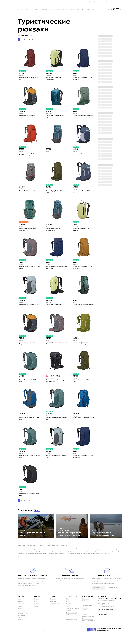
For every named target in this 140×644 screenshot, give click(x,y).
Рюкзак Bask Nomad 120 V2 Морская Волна (54, 231)
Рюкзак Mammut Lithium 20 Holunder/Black (55, 78)
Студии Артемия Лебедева (114, 637)
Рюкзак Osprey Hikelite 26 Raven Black (30, 499)
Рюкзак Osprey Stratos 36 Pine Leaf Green (82, 116)
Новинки (21, 9)
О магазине (119, 2)
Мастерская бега (55, 612)
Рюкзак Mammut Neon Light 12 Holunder (82, 231)
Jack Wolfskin (50, 381)
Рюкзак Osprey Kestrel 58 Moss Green (56, 192)
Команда (36, 612)
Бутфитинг (53, 610)
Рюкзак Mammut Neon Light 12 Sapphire (56, 116)
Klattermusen (23, 228)
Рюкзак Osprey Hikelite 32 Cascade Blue (54, 422)
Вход (110, 9)
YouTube (68, 612)
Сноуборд (80, 9)
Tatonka (75, 304)
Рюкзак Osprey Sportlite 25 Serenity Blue (81, 192)
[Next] (32, 38)
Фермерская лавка (71, 628)
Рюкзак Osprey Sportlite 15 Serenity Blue (81, 154)
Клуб (99, 2)
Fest (107, 2)
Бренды (87, 9)
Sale (93, 9)
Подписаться (117, 596)
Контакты (85, 2)
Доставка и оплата (77, 2)
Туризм (52, 9)
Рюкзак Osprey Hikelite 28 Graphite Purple (54, 345)
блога (37, 514)
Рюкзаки (34, 16)
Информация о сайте (103, 639)
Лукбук (20, 617)
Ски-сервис (53, 607)
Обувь (42, 9)
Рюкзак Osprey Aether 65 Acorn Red (29, 78)
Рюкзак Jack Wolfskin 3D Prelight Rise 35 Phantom (56, 384)
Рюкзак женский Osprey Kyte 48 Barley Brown (83, 269)
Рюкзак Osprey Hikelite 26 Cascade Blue (27, 384)
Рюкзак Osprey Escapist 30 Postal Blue (30, 422)
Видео (103, 2)
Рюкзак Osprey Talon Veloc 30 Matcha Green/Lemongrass (82, 345)
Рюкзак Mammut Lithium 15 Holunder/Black (55, 307)
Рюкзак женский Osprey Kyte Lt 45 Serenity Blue (56, 269)
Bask (47, 151)
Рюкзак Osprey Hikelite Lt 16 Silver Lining (55, 460)
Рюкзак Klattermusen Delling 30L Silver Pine (30, 231)
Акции (20, 607)
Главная (20, 16)
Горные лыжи (70, 9)
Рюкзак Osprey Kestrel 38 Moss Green (82, 384)
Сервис (91, 2)
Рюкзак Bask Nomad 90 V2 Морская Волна (54, 154)
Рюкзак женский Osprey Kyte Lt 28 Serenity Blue (83, 460)
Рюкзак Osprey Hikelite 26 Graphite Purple (27, 269)
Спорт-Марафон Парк (72, 625)
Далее (20, 565)
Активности (21, 612)
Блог (95, 2)
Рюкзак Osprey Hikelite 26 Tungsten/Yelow (27, 345)
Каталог (28, 9)
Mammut (49, 75)
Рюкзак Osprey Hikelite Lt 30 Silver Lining (28, 307)
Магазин (38, 604)
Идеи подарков (22, 619)
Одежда (35, 9)
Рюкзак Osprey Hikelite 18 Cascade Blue (27, 460)
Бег (47, 9)
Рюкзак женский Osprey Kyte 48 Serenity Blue (83, 78)
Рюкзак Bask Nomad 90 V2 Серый (30, 191)
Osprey (21, 75)
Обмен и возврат (87, 614)
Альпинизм (60, 9)
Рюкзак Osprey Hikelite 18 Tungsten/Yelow (27, 116)
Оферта (84, 620)
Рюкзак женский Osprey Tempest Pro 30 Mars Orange (30, 154)
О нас (35, 610)
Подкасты (112, 2)
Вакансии (37, 614)
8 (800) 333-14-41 (104, 612)
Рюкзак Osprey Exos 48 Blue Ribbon (82, 422)
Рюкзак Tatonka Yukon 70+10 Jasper (82, 307)
